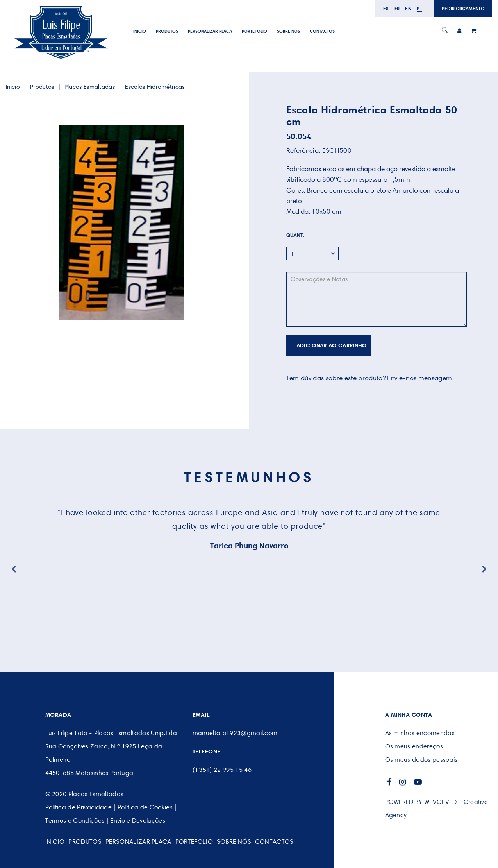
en (408, 8)
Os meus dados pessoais (421, 760)
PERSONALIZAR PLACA (210, 31)
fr (397, 8)
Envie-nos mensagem (419, 378)
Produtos (167, 31)
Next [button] (484, 569)
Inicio (140, 31)
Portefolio (254, 31)
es (386, 8)
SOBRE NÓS (288, 31)
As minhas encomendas (420, 733)
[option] (122, 222)
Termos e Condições (75, 821)
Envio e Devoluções (138, 821)
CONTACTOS (322, 31)
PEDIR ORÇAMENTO (463, 8)
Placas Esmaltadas (90, 87)
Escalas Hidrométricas (155, 87)
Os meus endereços (414, 746)
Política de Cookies (145, 807)
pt (419, 8)
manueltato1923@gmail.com (235, 733)
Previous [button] (14, 569)
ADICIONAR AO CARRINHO (332, 345)
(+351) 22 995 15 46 (222, 770)
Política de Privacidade (79, 807)
